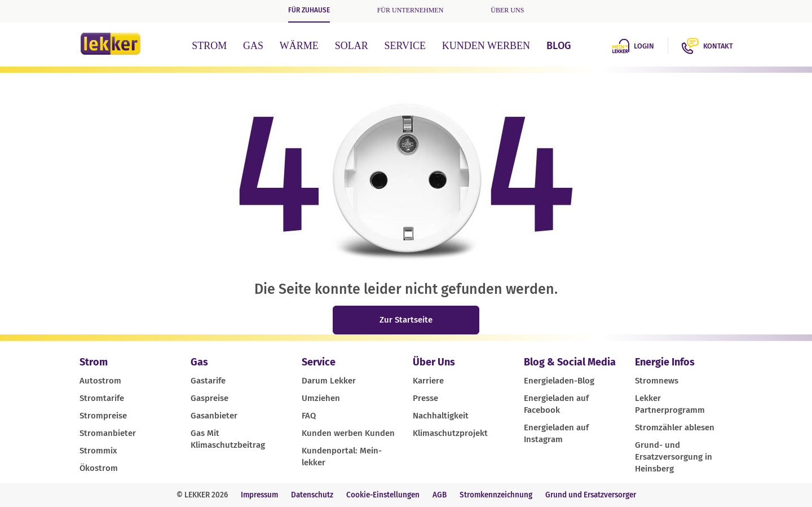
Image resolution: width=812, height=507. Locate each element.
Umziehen (321, 398)
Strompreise (103, 416)
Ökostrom (99, 468)
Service (405, 46)
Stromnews (657, 381)
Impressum (259, 495)
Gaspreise (209, 398)
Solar (352, 46)
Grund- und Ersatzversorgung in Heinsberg (674, 457)
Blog (559, 46)
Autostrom (100, 381)
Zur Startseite (406, 320)
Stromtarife (102, 398)
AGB (440, 495)
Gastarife (208, 381)
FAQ (309, 416)
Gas (253, 46)
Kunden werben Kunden (348, 433)
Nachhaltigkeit (441, 416)
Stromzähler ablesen (675, 427)
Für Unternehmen (411, 10)
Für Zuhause (309, 10)
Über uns (507, 10)
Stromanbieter (108, 433)
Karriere (428, 381)
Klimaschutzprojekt (450, 433)
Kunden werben (486, 46)
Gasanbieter (214, 416)
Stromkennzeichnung (496, 495)
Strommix (98, 451)
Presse (425, 398)
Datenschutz (312, 495)
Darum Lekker (329, 381)
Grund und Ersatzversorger (591, 495)
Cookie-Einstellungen (383, 495)
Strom (209, 46)
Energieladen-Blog (559, 381)
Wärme (299, 46)
